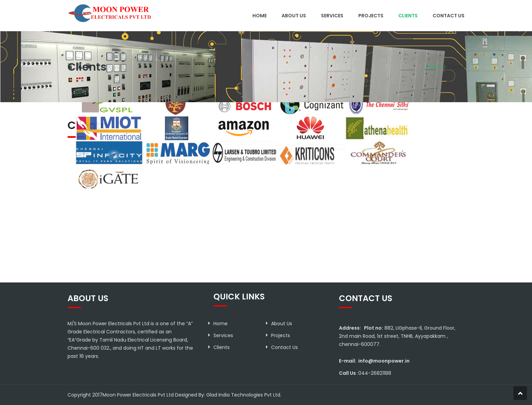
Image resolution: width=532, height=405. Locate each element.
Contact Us (449, 16)
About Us (294, 16)
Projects (371, 16)
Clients (408, 16)
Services (332, 16)
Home (260, 16)
